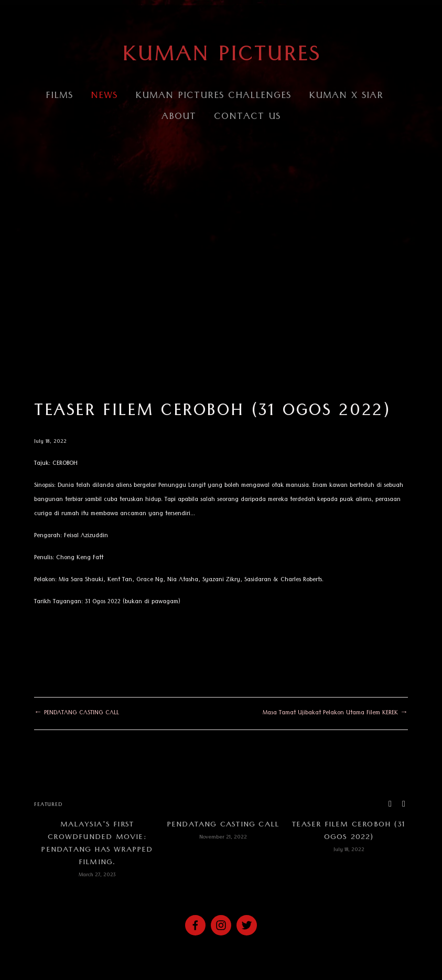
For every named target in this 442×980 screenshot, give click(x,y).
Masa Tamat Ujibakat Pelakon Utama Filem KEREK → (335, 714)
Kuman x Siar (346, 97)
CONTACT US (247, 118)
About (179, 118)
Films (59, 97)
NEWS (104, 97)
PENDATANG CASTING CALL (223, 825)
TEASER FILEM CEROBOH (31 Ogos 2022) (212, 413)
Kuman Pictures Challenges (213, 97)
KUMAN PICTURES (222, 57)
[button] (390, 804)
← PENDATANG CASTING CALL (77, 714)
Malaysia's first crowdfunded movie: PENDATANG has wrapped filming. (97, 844)
